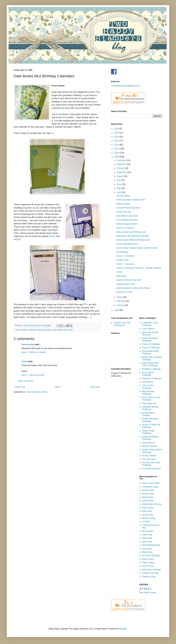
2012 (117, 145)
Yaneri (24, 361)
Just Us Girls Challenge (148, 387)
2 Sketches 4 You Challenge (150, 324)
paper (49, 330)
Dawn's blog (148, 508)
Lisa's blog (147, 549)
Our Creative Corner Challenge (151, 399)
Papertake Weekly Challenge (150, 408)
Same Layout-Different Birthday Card (133, 240)
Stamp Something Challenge (150, 438)
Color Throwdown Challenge (150, 339)
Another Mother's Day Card (129, 280)
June (119, 184)
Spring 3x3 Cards (124, 292)
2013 (117, 141)
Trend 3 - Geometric (125, 256)
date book (41, 330)
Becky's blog (148, 494)
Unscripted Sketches (151, 469)
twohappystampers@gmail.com (125, 86)
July (119, 180)
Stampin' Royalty (150, 446)
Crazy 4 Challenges (151, 348)
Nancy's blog (148, 559)
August (120, 176)
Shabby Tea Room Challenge (150, 420)
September (122, 172)
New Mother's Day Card (127, 216)
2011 (117, 149)
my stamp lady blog (151, 556)
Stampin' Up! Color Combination (122, 324)
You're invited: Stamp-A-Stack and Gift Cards (137, 248)
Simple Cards (122, 260)
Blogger (123, 629)
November (122, 164)
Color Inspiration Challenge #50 (131, 200)
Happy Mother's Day (125, 284)
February (121, 301)
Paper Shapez (148, 563)
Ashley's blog (148, 490)
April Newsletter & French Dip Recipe (133, 288)
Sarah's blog (148, 566)
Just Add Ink (148, 382)
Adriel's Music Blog (151, 483)
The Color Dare (149, 459)
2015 (117, 133)
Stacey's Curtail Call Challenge (151, 426)
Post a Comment (26, 381)
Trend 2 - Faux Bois (125, 264)
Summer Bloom (123, 196)
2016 (117, 129)
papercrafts (68, 330)
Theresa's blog (149, 577)
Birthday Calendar (29, 330)
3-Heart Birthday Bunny (127, 244)
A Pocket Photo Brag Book (128, 208)
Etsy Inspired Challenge (148, 374)
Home (58, 387)
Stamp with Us (149, 443)
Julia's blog (147, 535)
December (122, 160)
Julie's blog (147, 538)
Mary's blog (147, 552)
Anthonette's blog (150, 487)
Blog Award (121, 276)
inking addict (148, 531)
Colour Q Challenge (151, 344)
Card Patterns (148, 329)
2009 (117, 157)
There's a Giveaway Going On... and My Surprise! (139, 268)
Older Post (95, 387)
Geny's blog (147, 515)
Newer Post (20, 387)
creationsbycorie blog (152, 504)
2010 (117, 153)
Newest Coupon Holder (127, 224)
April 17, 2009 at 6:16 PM (33, 375)
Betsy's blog (147, 497)
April (119, 192)
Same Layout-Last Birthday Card (131, 232)
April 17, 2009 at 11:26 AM (33, 352)
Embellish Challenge (151, 369)
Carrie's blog (148, 501)
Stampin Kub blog (150, 573)
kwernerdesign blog (151, 545)
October (121, 168)
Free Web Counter (148, 593)
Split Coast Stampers (152, 570)
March (120, 297)
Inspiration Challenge (152, 378)
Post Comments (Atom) (37, 392)
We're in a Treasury (125, 228)
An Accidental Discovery (127, 220)
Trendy (119, 272)
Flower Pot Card (124, 212)
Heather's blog (149, 518)
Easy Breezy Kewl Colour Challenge (150, 364)
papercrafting (57, 330)
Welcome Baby (123, 204)
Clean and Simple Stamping (150, 333)
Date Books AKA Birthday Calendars (133, 236)
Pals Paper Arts (149, 403)
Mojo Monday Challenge (148, 393)
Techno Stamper (149, 456)
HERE (52, 236)
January (121, 305)
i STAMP (146, 522)
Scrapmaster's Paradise (148, 414)
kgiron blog (147, 542)
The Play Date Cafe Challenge (151, 464)
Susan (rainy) (28, 344)
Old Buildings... (123, 252)
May (119, 188)
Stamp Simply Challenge (148, 432)
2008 (117, 310)
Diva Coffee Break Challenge (150, 352)
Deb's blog (147, 511)
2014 (117, 137)
